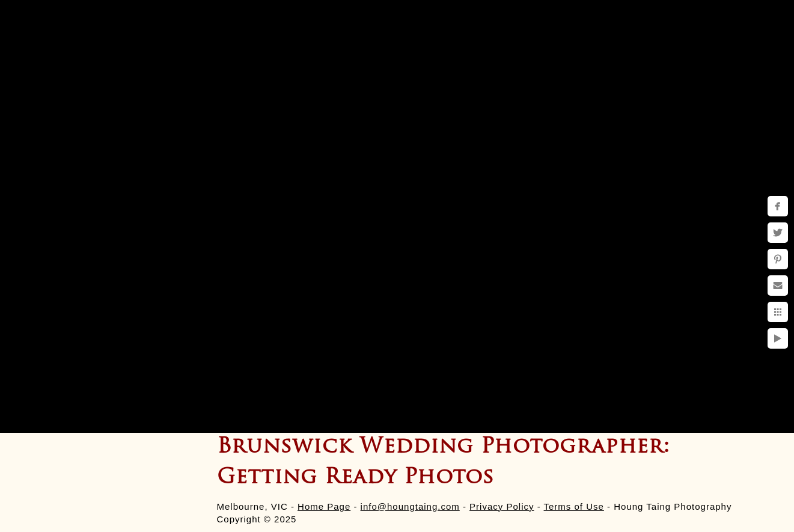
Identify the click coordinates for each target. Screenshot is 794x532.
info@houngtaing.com (410, 506)
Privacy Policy (502, 506)
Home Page (324, 506)
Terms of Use (574, 506)
